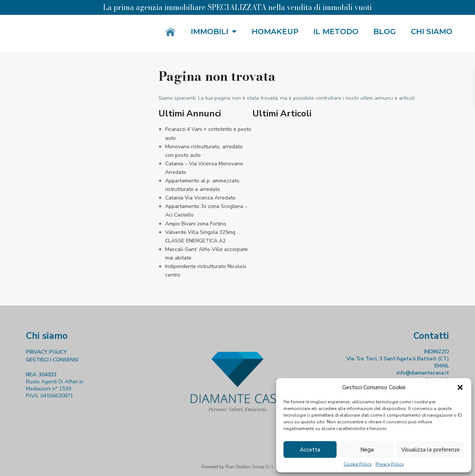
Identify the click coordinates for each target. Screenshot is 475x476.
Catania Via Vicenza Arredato (200, 198)
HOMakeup (275, 32)
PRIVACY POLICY (46, 352)
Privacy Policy (390, 464)
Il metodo (336, 32)
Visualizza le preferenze (430, 450)
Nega (367, 450)
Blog (385, 32)
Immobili (214, 32)
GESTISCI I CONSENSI (52, 360)
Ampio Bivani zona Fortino (196, 224)
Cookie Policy (358, 464)
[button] (460, 387)
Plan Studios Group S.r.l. (250, 467)
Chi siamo (432, 32)
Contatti (431, 336)
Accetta (310, 450)
